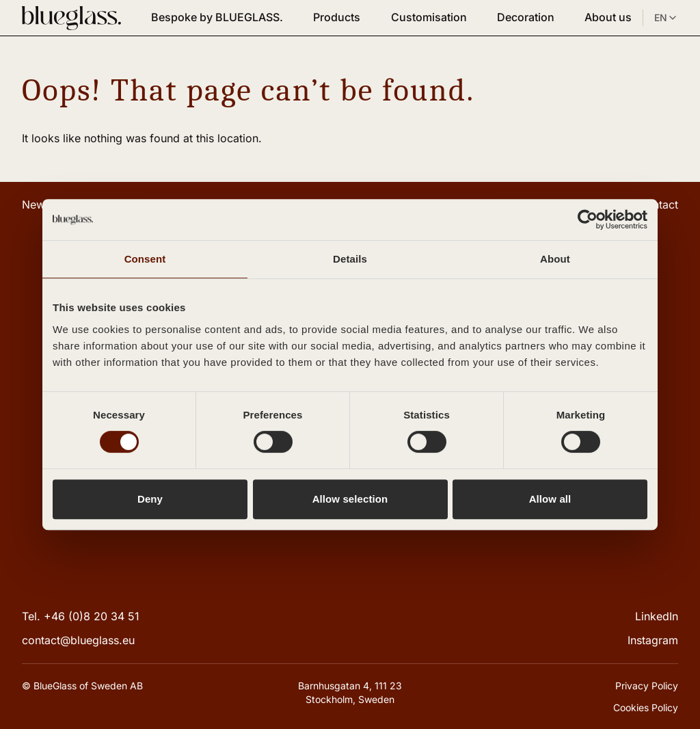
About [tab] (555, 259)
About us (608, 17)
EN (666, 18)
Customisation (429, 17)
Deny (150, 499)
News (36, 204)
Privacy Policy (647, 686)
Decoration (526, 17)
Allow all (550, 499)
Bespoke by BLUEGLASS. (217, 17)
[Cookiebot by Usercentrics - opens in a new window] (588, 220)
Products (337, 17)
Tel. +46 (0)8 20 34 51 (81, 616)
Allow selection (350, 499)
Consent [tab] (145, 259)
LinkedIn (657, 616)
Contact (658, 204)
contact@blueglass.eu (78, 640)
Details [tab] (350, 259)
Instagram (653, 640)
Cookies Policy (646, 707)
